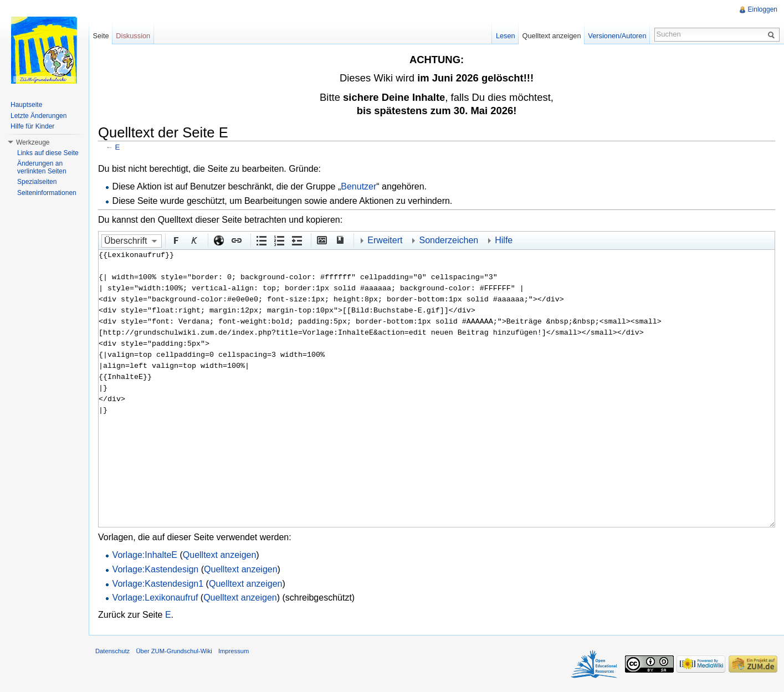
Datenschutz (112, 651)
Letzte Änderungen (39, 116)
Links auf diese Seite (48, 153)
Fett (176, 240)
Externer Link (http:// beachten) (218, 240)
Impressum (234, 651)
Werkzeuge (33, 142)
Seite (101, 36)
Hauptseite (26, 105)
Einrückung (296, 240)
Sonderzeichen (449, 240)
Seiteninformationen (47, 193)
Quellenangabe (339, 240)
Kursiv (193, 240)
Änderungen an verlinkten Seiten (42, 167)
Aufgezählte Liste (261, 240)
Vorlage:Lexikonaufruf (155, 598)
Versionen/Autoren (617, 36)
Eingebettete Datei (321, 240)
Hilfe (504, 240)
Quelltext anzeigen (220, 555)
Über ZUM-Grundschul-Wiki (174, 651)
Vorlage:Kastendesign (156, 569)
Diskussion (133, 36)
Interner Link (236, 240)
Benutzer (358, 186)
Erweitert (385, 240)
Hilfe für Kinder (32, 126)
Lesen (506, 36)
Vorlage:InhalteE (145, 555)
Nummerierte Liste (279, 240)
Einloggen (763, 9)
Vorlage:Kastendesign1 (158, 584)
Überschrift (125, 241)
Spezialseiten (37, 182)
